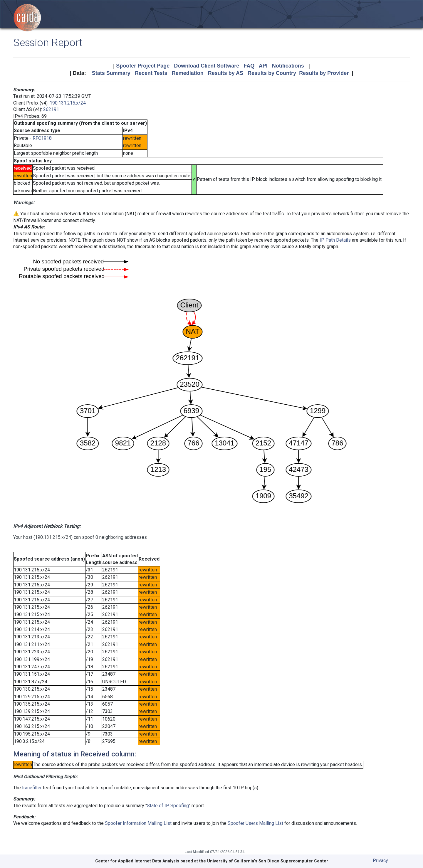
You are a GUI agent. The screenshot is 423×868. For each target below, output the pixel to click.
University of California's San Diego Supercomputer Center (268, 861)
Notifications (288, 66)
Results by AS (226, 73)
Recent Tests (151, 73)
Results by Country (272, 73)
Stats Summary (111, 73)
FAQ (249, 66)
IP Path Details (335, 240)
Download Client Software (207, 66)
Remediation (188, 73)
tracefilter (32, 788)
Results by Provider (324, 73)
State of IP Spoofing (168, 806)
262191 (51, 109)
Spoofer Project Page (143, 66)
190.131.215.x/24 (68, 103)
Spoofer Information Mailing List (138, 823)
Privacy (380, 861)
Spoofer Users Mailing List (255, 823)
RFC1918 (42, 138)
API (263, 66)
